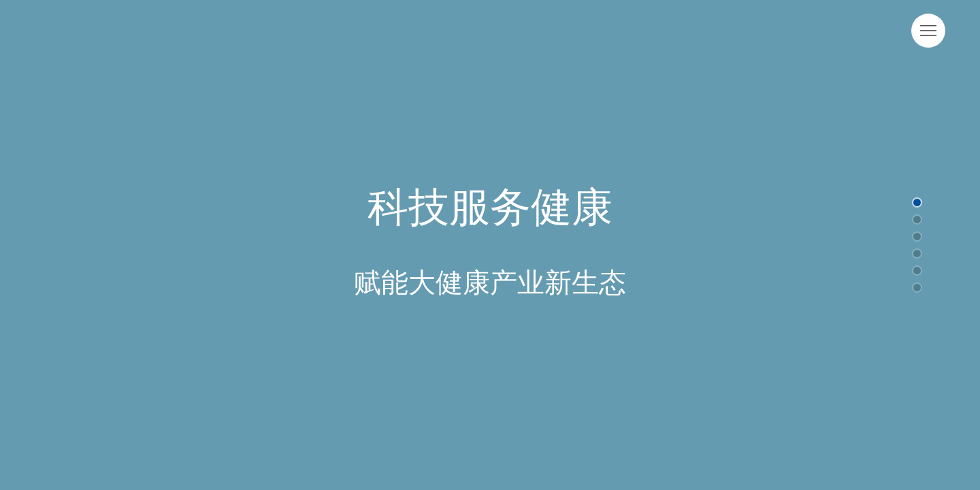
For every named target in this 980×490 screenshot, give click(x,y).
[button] (917, 202)
